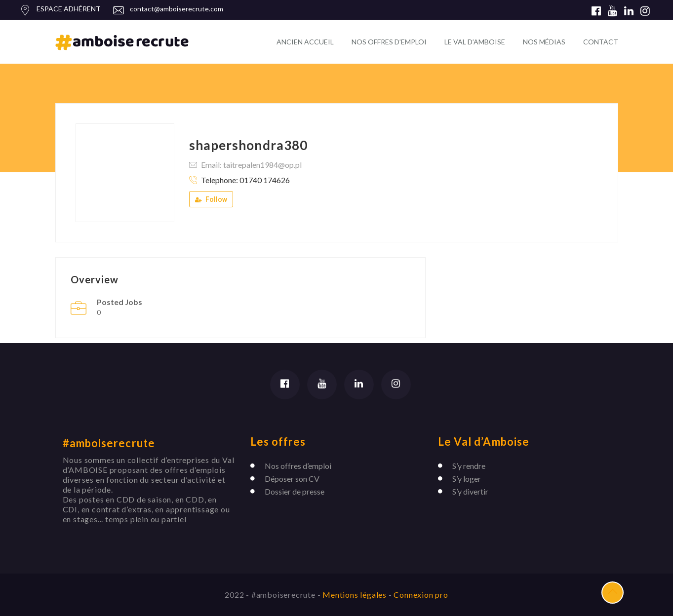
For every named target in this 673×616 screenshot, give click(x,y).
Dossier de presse (295, 491)
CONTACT (601, 42)
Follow (211, 199)
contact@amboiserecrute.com (177, 9)
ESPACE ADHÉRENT (69, 9)
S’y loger (467, 479)
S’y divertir (470, 491)
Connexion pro (421, 595)
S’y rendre (469, 466)
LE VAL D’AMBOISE (475, 42)
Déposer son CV (292, 479)
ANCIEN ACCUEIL (305, 42)
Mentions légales (356, 595)
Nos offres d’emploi (298, 466)
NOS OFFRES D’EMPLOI (389, 42)
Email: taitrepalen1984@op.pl (251, 165)
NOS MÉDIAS (544, 42)
